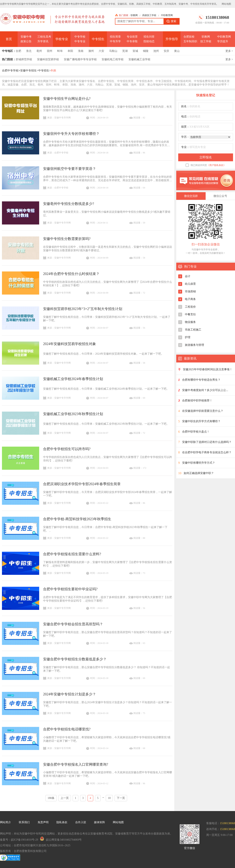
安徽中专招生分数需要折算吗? (67, 239)
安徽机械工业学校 (139, 59)
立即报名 (206, 157)
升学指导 (172, 39)
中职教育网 (167, 15)
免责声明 (43, 822)
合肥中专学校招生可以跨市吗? (67, 449)
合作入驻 (81, 822)
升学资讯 (43, 41)
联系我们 (24, 822)
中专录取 (132, 41)
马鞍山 (113, 51)
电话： (185, 117)
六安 (101, 51)
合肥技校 (189, 37)
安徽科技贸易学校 (48, 59)
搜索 (171, 21)
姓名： (185, 106)
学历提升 (223, 41)
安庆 (166, 51)
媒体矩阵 (99, 822)
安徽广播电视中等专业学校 (80, 59)
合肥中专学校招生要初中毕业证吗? (70, 589)
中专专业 (80, 41)
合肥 (18, 51)
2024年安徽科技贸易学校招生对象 (70, 344)
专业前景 (132, 37)
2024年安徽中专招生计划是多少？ (70, 694)
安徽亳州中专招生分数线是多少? (69, 204)
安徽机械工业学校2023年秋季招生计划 (73, 414)
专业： (185, 147)
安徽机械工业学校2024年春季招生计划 (73, 379)
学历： (185, 137)
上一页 (65, 798)
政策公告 (26, 41)
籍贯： (185, 127)
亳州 (39, 51)
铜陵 (146, 51)
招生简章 (115, 37)
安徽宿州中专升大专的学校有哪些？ (71, 134)
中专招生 (98, 39)
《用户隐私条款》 (216, 165)
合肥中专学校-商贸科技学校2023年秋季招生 (77, 519)
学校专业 (62, 39)
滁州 (91, 51)
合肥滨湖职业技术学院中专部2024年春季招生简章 (82, 484)
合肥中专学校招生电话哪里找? (67, 729)
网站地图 (226, 4)
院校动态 (149, 41)
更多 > (229, 51)
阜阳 (70, 51)
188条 (51, 798)
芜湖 (125, 51)
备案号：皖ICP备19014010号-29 (19, 840)
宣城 (135, 51)
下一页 (121, 798)
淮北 (29, 51)
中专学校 (80, 37)
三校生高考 (44, 37)
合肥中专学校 (10, 71)
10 (109, 798)
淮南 (81, 51)
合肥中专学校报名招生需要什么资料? (72, 554)
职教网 (134, 15)
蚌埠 (60, 51)
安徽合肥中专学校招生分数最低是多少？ (75, 659)
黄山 (177, 51)
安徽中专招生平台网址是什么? (67, 99)
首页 (9, 39)
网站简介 (5, 822)
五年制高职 (190, 41)
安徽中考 (26, 37)
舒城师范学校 (24, 59)
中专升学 (115, 41)
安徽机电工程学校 (113, 59)
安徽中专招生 (28, 71)
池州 (156, 51)
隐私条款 (62, 822)
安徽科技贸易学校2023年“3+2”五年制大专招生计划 (83, 309)
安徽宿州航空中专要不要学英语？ (70, 169)
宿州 (50, 51)
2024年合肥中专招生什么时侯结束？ (71, 274)
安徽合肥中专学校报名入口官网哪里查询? (76, 764)
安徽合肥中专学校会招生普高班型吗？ (73, 624)
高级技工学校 (149, 15)
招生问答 (149, 37)
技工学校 (206, 41)
